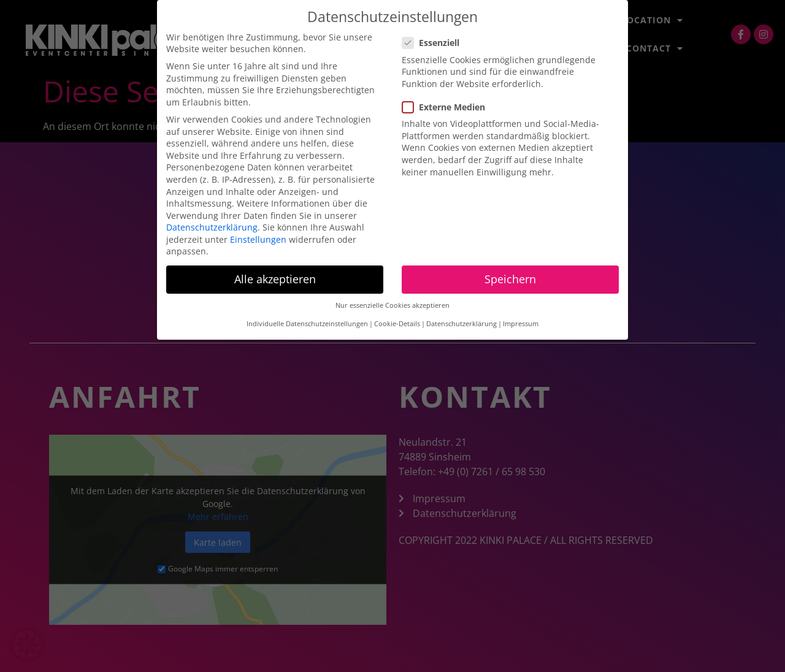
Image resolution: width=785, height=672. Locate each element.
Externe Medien (447, 107)
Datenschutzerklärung (212, 227)
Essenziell (435, 43)
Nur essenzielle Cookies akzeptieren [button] (392, 305)
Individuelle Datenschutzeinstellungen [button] (307, 324)
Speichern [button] (510, 279)
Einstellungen (258, 239)
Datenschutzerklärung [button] (461, 324)
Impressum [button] (521, 324)
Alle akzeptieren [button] (275, 279)
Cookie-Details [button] (397, 324)
